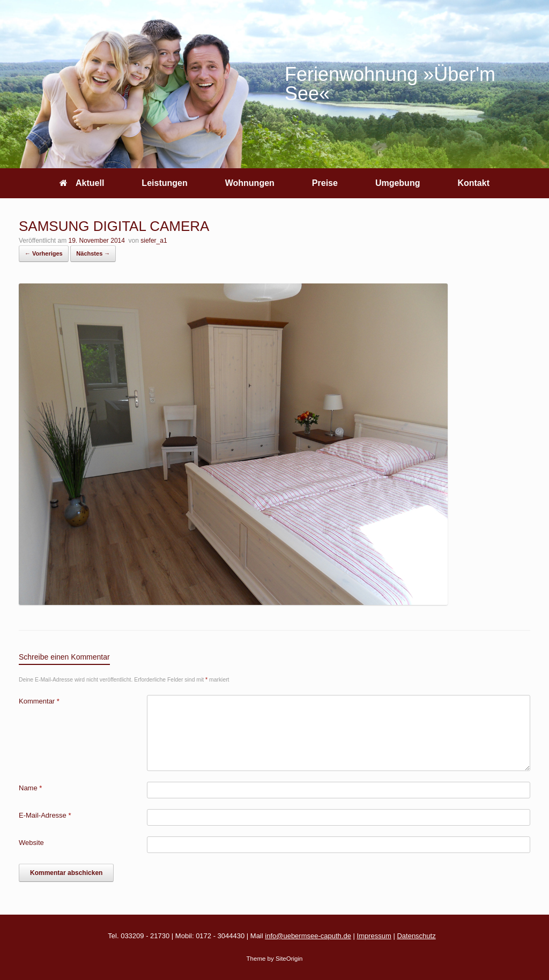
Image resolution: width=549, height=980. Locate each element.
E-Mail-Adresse (45, 815)
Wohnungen (250, 183)
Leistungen (164, 183)
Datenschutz (416, 936)
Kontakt (473, 183)
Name (30, 788)
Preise (325, 183)
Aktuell (82, 183)
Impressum (374, 936)
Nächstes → (93, 253)
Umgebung (398, 183)
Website (31, 843)
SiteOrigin (289, 959)
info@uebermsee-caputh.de (308, 936)
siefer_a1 (154, 241)
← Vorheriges (44, 253)
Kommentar (39, 701)
